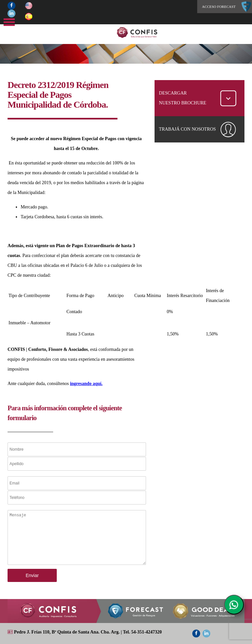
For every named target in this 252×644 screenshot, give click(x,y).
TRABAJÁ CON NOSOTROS (187, 129)
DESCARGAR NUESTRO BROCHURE (182, 98)
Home (150, 32)
